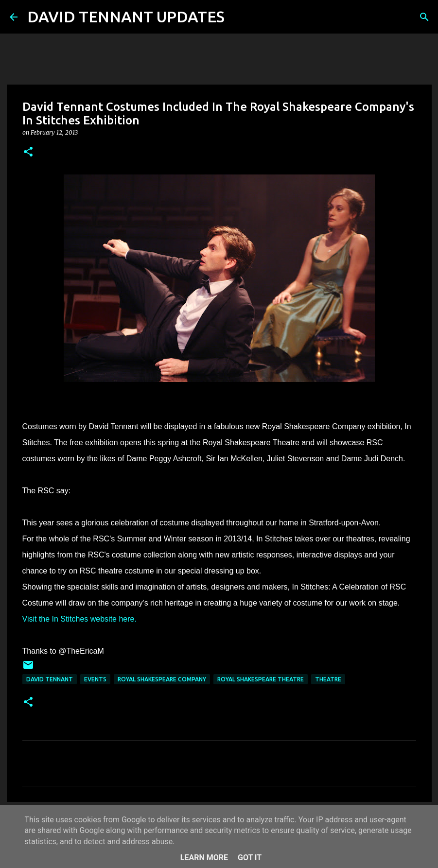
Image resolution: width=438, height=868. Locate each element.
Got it (250, 858)
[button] (28, 152)
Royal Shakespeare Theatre (261, 679)
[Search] (238, 17)
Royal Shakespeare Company (162, 679)
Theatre (328, 679)
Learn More (204, 858)
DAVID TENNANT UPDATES (126, 17)
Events (95, 679)
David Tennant (50, 679)
